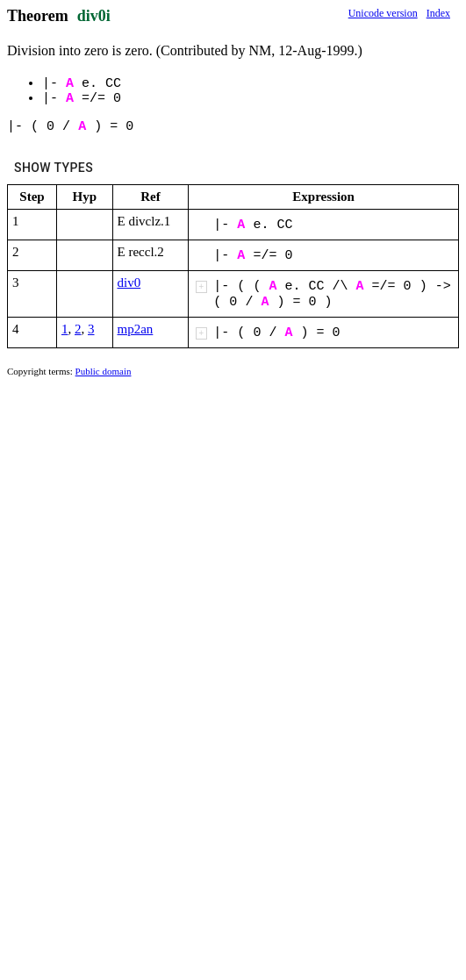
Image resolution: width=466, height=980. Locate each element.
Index (438, 13)
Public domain (104, 371)
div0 (129, 283)
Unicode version (383, 13)
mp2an (136, 329)
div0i (94, 16)
